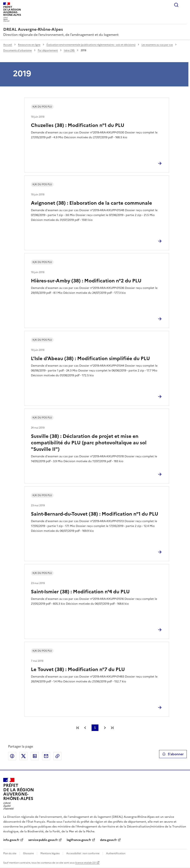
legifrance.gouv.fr (79, 840)
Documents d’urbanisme (17, 50)
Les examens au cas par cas (157, 45)
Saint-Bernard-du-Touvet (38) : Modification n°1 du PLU (95, 514)
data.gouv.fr (108, 840)
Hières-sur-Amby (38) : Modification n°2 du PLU (86, 281)
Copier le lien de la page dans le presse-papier (57, 756)
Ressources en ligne (29, 45)
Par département (48, 50)
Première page (78, 728)
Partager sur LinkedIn (35, 756)
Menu (184, 5)
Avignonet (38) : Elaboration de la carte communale (91, 203)
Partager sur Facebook (12, 756)
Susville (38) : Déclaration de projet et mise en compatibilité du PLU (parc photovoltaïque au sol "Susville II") (89, 443)
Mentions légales (50, 853)
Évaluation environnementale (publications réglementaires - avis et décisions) (91, 45)
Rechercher (176, 5)
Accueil (8, 45)
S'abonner (173, 754)
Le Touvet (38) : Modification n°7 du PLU (78, 669)
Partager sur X (23, 756)
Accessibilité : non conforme (83, 853)
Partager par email (46, 756)
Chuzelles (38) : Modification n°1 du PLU (78, 125)
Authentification (116, 853)
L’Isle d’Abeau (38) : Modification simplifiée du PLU (90, 358)
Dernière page (112, 728)
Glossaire (28, 853)
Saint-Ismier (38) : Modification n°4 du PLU (80, 592)
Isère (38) (69, 50)
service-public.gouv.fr (43, 840)
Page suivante (105, 728)
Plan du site (10, 853)
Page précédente (85, 728)
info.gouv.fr (11, 840)
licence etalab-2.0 (85, 863)
